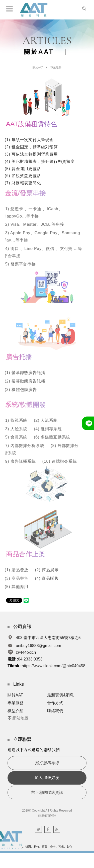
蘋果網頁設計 (47, 816)
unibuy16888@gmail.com (38, 646)
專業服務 (56, 67)
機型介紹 (16, 711)
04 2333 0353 (30, 659)
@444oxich (26, 652)
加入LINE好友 (47, 778)
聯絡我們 (55, 711)
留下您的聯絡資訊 (47, 792)
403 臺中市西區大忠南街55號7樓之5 (48, 638)
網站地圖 (21, 718)
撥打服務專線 (47, 763)
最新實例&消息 (61, 695)
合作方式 (55, 703)
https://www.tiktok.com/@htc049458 (54, 666)
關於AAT (38, 67)
